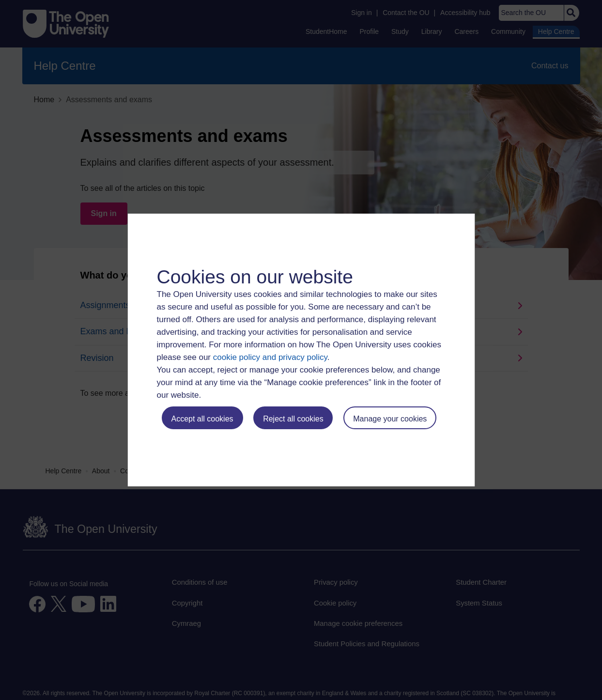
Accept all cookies (202, 419)
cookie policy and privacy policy (270, 357)
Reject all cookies (293, 419)
